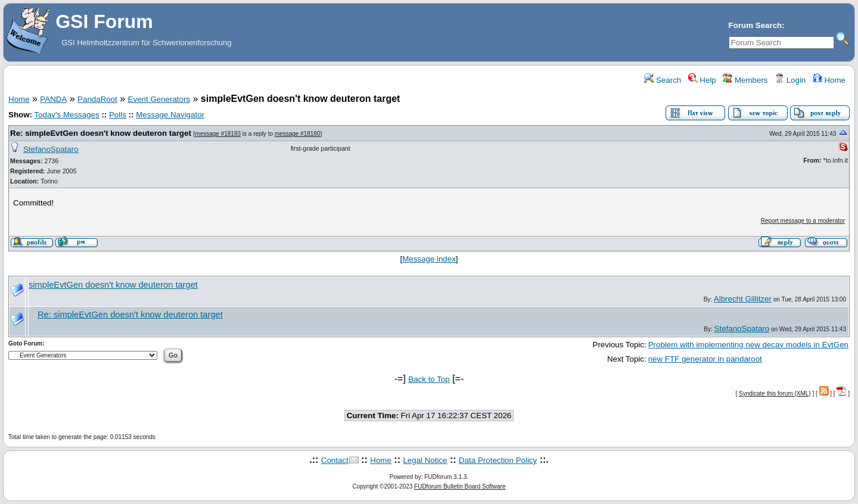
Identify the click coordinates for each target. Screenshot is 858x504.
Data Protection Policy (498, 460)
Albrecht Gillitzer (743, 299)
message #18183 (218, 134)
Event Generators (159, 99)
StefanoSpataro (51, 149)
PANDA (53, 99)
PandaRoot (97, 99)
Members (745, 80)
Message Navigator (170, 115)
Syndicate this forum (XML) (775, 393)
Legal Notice (425, 460)
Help (702, 80)
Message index (429, 259)
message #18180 (298, 134)
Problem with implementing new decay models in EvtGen (748, 345)
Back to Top (429, 379)
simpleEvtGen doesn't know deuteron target (113, 285)
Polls (118, 115)
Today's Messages (66, 115)
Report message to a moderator (803, 221)
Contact (335, 460)
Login (790, 80)
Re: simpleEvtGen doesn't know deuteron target (101, 133)
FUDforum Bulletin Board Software (460, 486)
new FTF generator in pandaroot (705, 359)
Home (829, 80)
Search (663, 80)
